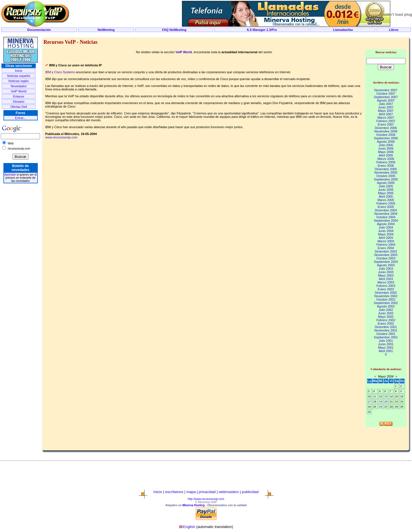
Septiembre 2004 (386, 221)
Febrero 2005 (386, 203)
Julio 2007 (386, 104)
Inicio (19, 71)
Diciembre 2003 (386, 251)
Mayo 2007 (386, 111)
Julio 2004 (386, 227)
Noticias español (19, 76)
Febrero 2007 (386, 121)
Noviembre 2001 (386, 330)
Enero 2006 (386, 166)
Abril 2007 (386, 114)
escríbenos (174, 492)
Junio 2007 (386, 107)
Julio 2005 (386, 186)
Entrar (19, 118)
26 (381, 407)
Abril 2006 (386, 155)
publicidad (250, 492)
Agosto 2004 (386, 224)
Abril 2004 (386, 238)
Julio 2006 (386, 145)
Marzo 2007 (386, 118)
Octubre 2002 (386, 299)
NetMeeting (106, 30)
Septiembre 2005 (386, 179)
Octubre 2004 (386, 217)
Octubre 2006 (386, 135)
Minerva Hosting (193, 505)
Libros (394, 30)
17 (369, 402)
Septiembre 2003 (386, 262)
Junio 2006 (386, 148)
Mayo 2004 (386, 234)
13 (386, 396)
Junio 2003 (386, 272)
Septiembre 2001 (386, 337)
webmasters (229, 492)
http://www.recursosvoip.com (206, 499)
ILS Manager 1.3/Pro (262, 30)
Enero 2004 (386, 248)
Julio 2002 (386, 310)
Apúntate (10, 175)
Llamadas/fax (343, 30)
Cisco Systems (65, 72)
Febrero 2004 (386, 245)
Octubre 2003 (386, 258)
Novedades (19, 86)
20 (386, 402)
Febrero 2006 (386, 162)
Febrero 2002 (386, 320)
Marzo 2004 (386, 241)
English (189, 527)
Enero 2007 (386, 124)
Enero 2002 (386, 323)
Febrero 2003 (386, 286)
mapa (191, 492)
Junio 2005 (386, 190)
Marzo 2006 (386, 159)
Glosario (19, 102)
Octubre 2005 (386, 176)
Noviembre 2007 (386, 90)
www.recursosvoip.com (61, 137)
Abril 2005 (386, 196)
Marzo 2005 (386, 200)
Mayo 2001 (386, 348)
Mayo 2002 (386, 317)
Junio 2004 (386, 231)
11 (375, 396)
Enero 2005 (386, 207)
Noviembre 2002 (386, 296)
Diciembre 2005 (386, 169)
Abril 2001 (386, 351)
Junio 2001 (386, 344)
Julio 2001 (386, 341)
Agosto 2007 (386, 100)
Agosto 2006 (386, 142)
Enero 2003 (386, 289)
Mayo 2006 (386, 152)
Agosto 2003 (386, 265)
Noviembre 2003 (386, 255)
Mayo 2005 (386, 193)
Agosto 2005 (386, 183)
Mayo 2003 (386, 275)
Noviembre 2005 (386, 172)
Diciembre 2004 (386, 210)
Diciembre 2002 (386, 293)
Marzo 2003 (386, 282)
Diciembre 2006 (386, 128)
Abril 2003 (386, 279)
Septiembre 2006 (386, 138)
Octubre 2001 (386, 334)
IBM (48, 72)
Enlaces (18, 96)
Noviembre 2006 (386, 131)
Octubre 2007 (386, 94)
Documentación (39, 30)
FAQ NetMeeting (174, 30)
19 (381, 402)
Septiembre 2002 (386, 303)
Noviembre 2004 (386, 214)
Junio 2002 (386, 313)
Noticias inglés (19, 81)
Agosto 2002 (386, 306)
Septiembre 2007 (386, 97)
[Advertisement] (206, 35)
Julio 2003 (386, 269)
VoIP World (19, 91)
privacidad (207, 492)
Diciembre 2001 (386, 327)
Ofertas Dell (19, 107)
